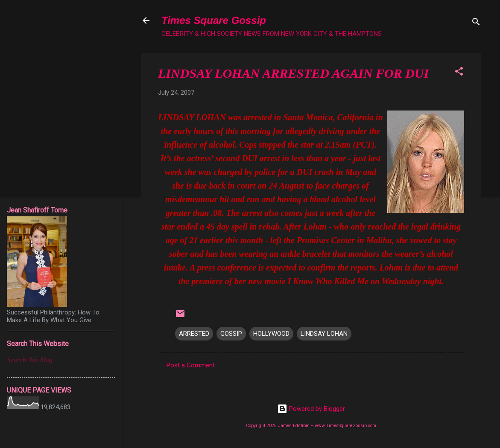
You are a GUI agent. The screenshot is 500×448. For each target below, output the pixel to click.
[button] (459, 73)
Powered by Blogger (311, 409)
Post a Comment (191, 365)
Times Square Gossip (214, 20)
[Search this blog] (61, 360)
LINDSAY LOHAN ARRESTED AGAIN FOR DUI (293, 73)
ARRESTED (194, 334)
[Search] (476, 23)
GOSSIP (231, 334)
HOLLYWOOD (271, 334)
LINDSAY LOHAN (324, 334)
